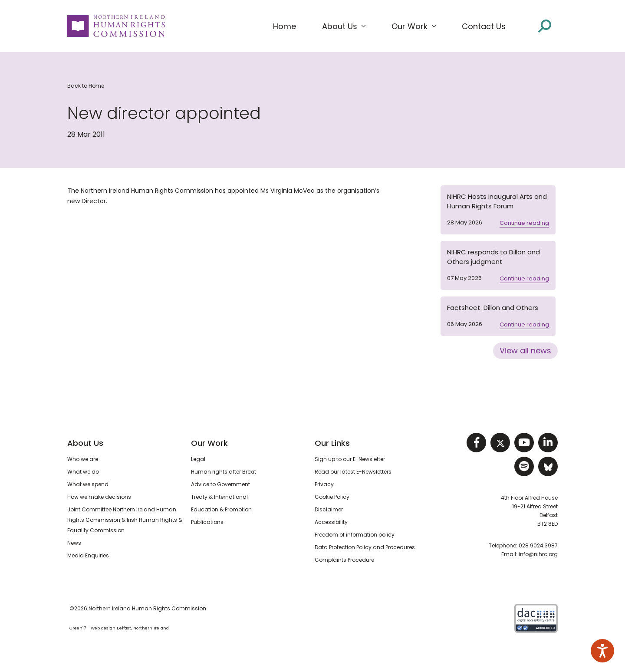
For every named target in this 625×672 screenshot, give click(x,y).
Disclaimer (329, 509)
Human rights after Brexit (224, 472)
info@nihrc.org (538, 554)
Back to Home (86, 86)
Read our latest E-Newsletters (353, 472)
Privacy (324, 484)
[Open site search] (545, 25)
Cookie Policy (332, 497)
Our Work (209, 443)
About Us (85, 443)
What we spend (88, 484)
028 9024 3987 (538, 545)
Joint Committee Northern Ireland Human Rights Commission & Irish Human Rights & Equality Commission (125, 520)
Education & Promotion (221, 509)
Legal (198, 459)
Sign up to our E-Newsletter (350, 459)
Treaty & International (219, 497)
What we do (83, 472)
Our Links (332, 443)
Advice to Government (220, 484)
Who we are (83, 459)
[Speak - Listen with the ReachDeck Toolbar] (602, 651)
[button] (344, 26)
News (74, 543)
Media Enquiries (88, 555)
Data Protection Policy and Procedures (365, 547)
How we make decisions (99, 497)
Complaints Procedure (344, 560)
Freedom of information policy (355, 535)
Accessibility (331, 522)
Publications (207, 522)
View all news (525, 351)
